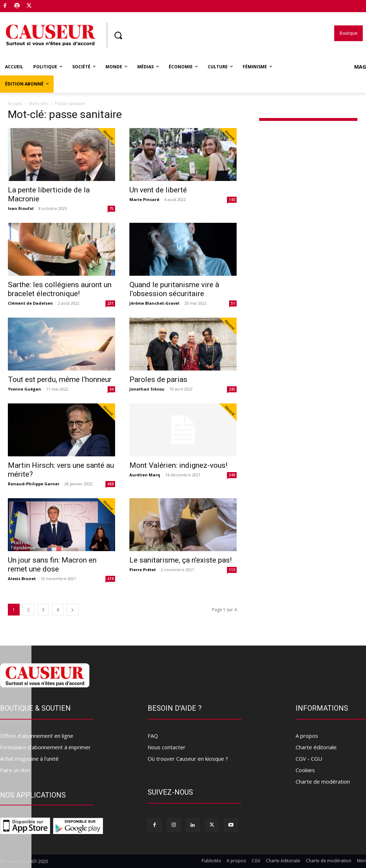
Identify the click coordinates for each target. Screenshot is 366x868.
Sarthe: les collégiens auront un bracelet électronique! (60, 289)
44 (112, 389)
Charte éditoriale (316, 747)
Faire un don (15, 770)
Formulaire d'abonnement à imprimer (45, 747)
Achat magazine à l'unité (29, 759)
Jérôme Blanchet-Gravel (154, 303)
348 (232, 475)
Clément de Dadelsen (30, 303)
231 (110, 303)
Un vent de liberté (158, 190)
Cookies (305, 770)
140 (232, 200)
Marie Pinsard (144, 199)
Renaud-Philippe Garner (34, 484)
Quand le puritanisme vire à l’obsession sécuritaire (174, 289)
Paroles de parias (158, 379)
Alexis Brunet (22, 578)
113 (232, 570)
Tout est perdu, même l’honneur (60, 379)
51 (233, 303)
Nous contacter (167, 747)
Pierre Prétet (143, 570)
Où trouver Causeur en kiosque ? (188, 759)
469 (110, 484)
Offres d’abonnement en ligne (37, 736)
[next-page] (73, 610)
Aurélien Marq (145, 475)
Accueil (15, 104)
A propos (307, 736)
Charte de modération (323, 781)
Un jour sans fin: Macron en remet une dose (52, 565)
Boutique (46, 5)
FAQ (153, 736)
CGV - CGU (309, 759)
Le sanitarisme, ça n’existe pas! (180, 560)
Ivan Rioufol (21, 208)
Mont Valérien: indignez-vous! (178, 465)
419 (110, 579)
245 (232, 389)
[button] (118, 35)
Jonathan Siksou (147, 389)
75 (112, 209)
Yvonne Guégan (24, 389)
